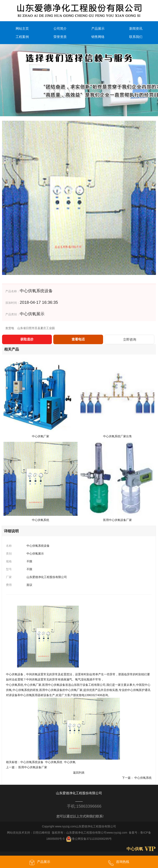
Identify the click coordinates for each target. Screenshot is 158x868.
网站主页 (22, 28)
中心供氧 (70, 762)
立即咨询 (130, 339)
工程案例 (22, 37)
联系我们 (136, 37)
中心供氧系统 (54, 762)
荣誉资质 (60, 37)
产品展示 (98, 28)
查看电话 (78, 339)
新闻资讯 (136, 28)
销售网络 (98, 37)
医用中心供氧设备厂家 (33, 767)
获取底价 (27, 339)
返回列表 (79, 772)
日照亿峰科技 (42, 832)
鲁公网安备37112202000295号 (89, 839)
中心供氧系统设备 (32, 762)
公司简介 (60, 28)
